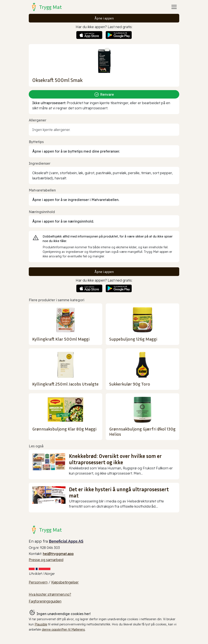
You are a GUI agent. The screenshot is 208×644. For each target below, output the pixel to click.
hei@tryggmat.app (58, 554)
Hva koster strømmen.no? (50, 594)
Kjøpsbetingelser (65, 582)
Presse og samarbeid (46, 560)
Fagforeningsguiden (45, 601)
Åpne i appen (104, 18)
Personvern (38, 582)
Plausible (41, 624)
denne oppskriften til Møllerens (63, 630)
